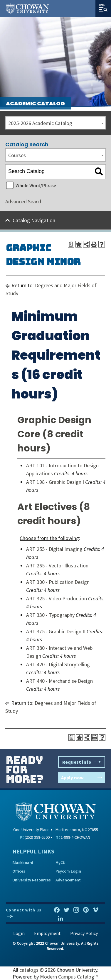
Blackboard (23, 863)
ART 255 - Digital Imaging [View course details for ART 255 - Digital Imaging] (54, 549)
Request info (82, 762)
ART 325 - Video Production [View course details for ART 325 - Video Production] (57, 598)
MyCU (60, 863)
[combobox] (55, 123)
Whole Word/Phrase (36, 185)
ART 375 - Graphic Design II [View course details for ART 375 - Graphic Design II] (56, 631)
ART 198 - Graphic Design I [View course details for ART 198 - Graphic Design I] (55, 482)
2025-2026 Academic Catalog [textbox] (40, 123)
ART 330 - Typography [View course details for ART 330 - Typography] (50, 615)
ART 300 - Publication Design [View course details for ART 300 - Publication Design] (58, 582)
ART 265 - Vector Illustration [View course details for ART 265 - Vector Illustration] (57, 565)
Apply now (82, 778)
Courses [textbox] (17, 155)
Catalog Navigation (34, 220)
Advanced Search (24, 201)
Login (19, 933)
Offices (19, 871)
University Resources (32, 880)
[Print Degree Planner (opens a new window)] (71, 244)
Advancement (68, 880)
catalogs (29, 970)
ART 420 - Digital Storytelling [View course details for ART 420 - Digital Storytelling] (58, 664)
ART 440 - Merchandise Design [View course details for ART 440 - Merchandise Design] (59, 681)
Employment (47, 933)
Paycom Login (68, 871)
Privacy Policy (84, 933)
